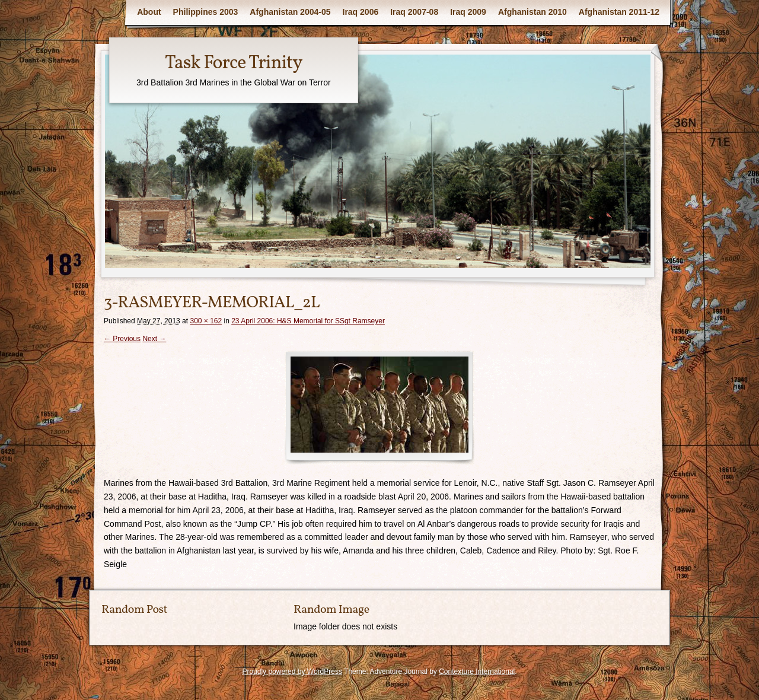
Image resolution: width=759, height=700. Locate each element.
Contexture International (477, 672)
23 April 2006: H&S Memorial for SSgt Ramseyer (308, 321)
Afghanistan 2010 (532, 12)
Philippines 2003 (206, 12)
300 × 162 (206, 321)
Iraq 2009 (468, 12)
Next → (154, 339)
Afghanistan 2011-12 (619, 12)
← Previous (122, 339)
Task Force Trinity (234, 63)
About (149, 12)
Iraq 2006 (361, 12)
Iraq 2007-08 (414, 12)
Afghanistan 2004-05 (290, 12)
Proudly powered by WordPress (292, 672)
